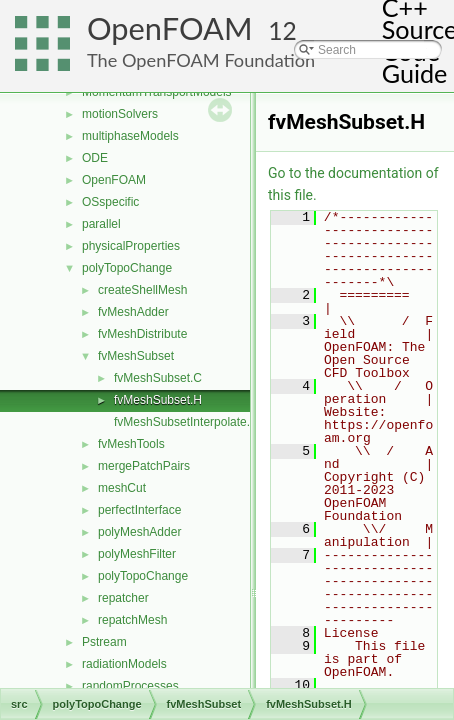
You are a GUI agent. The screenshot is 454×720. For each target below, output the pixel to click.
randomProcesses (130, 686)
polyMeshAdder (139, 532)
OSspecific (110, 202)
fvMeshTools (131, 444)
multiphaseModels (130, 136)
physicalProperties (131, 246)
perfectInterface (139, 510)
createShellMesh (142, 290)
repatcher (123, 598)
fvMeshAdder (133, 312)
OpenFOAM (170, 28)
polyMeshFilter (137, 554)
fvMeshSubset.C (158, 378)
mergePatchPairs (144, 466)
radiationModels (124, 664)
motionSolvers (120, 114)
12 (282, 30)
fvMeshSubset (136, 356)
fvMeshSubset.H (158, 400)
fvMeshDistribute (142, 334)
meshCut (122, 488)
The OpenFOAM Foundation (201, 60)
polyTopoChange (127, 268)
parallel (101, 224)
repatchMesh (132, 620)
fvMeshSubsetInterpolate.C (186, 422)
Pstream (104, 642)
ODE (95, 158)
